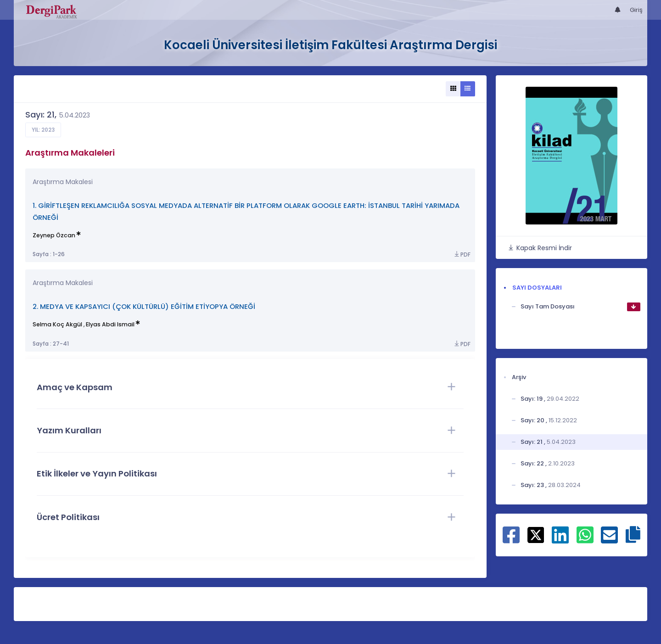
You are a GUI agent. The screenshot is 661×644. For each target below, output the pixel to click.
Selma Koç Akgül (57, 324)
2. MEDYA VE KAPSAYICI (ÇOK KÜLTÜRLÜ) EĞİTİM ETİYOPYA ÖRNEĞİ (144, 306)
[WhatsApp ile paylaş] (585, 540)
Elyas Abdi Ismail (110, 324)
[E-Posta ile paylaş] (609, 540)
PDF (462, 255)
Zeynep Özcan (54, 235)
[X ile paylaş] (536, 534)
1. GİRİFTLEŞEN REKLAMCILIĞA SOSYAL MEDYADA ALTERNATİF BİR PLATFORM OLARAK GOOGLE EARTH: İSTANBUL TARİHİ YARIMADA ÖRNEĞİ (246, 211)
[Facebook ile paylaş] (511, 540)
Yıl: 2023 (43, 130)
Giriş (636, 10)
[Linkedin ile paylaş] (560, 540)
